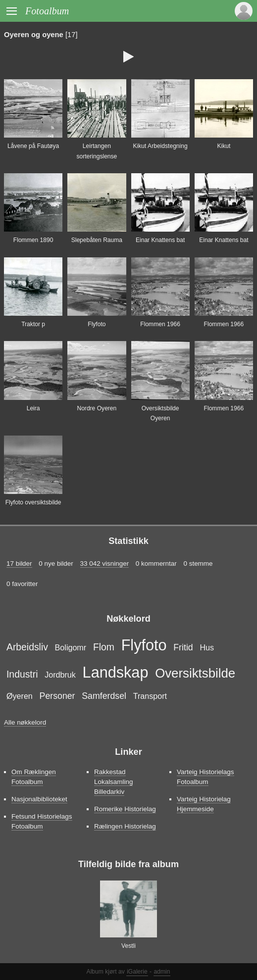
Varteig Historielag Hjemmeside (204, 804)
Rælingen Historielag (125, 826)
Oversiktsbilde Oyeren (160, 413)
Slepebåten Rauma (97, 240)
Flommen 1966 (160, 324)
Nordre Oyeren (97, 408)
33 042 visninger (105, 563)
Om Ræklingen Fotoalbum (34, 777)
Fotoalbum (47, 11)
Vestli (128, 946)
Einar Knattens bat (160, 240)
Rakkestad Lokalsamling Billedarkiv (113, 782)
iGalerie (137, 972)
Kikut (224, 146)
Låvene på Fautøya (33, 146)
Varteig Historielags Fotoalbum (206, 777)
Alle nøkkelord (25, 722)
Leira (33, 408)
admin (162, 972)
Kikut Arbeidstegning (160, 146)
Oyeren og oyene (34, 35)
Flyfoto (97, 324)
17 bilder (19, 563)
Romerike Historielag (125, 809)
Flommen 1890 (33, 240)
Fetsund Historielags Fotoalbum (42, 821)
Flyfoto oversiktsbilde (33, 502)
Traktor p (33, 324)
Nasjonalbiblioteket (39, 799)
